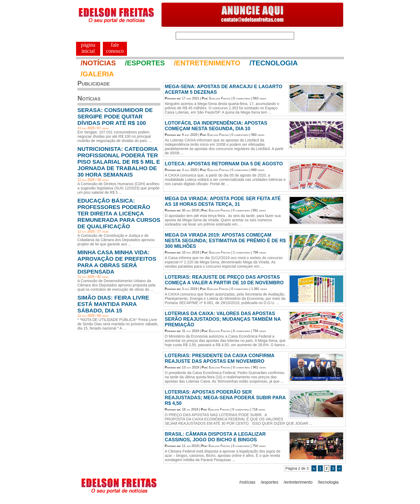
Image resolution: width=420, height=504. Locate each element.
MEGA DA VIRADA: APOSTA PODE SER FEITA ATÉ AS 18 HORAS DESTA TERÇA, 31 (223, 201)
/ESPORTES (145, 63)
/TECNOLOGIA (274, 63)
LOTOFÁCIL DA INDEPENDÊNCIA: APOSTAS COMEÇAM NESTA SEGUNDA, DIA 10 (216, 126)
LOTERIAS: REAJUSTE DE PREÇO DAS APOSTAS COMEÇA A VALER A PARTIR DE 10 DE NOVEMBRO (224, 280)
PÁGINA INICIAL (88, 48)
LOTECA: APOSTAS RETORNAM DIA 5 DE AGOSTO (224, 164)
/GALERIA (97, 74)
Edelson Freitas (220, 98)
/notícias (247, 482)
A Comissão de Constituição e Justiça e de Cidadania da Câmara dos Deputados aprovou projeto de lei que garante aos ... (116, 240)
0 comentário (242, 98)
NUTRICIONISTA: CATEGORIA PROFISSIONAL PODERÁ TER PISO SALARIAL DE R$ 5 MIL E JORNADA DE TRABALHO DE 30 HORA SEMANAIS (119, 162)
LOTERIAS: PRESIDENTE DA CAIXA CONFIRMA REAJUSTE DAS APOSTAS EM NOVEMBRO (220, 358)
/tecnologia (328, 482)
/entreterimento (298, 482)
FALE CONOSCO (115, 48)
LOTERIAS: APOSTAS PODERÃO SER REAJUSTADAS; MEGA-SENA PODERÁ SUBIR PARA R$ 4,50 (225, 398)
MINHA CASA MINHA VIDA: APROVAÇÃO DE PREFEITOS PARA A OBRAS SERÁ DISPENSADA (117, 262)
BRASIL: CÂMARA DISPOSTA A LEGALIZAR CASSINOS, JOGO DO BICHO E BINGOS (215, 437)
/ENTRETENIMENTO (207, 63)
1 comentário (242, 252)
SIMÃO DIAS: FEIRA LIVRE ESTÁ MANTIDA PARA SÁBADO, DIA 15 (113, 304)
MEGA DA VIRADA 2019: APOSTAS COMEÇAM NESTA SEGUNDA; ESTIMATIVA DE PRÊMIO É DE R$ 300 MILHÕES (225, 241)
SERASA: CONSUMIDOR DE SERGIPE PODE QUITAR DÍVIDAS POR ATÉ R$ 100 (115, 116)
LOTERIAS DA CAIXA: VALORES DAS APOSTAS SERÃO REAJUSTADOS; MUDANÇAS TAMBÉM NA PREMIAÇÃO (223, 319)
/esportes (269, 482)
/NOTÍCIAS (98, 63)
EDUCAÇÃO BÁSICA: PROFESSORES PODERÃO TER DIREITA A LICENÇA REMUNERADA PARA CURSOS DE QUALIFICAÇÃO (119, 213)
